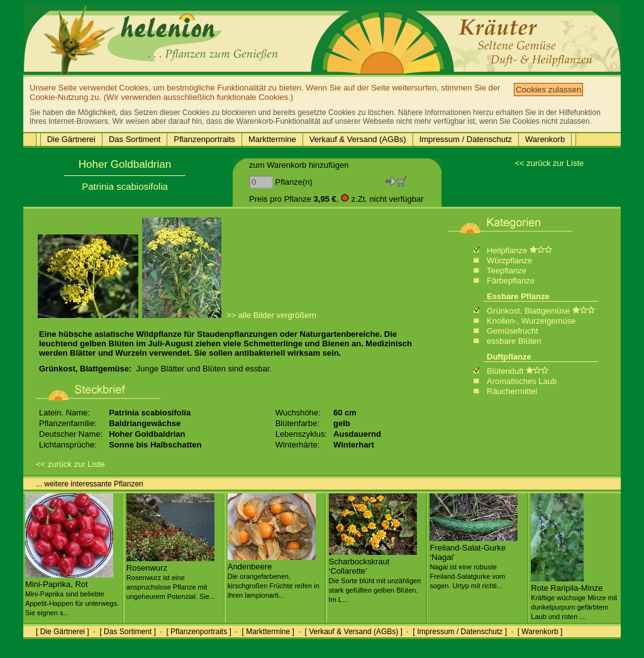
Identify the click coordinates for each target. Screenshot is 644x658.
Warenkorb (545, 139)
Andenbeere (274, 576)
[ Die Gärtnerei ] (63, 632)
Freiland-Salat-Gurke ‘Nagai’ (474, 562)
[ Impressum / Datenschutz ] (460, 632)
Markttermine (272, 139)
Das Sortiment (135, 139)
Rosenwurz (171, 577)
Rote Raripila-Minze (574, 597)
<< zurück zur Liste (549, 163)
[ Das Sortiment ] (127, 632)
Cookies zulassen (548, 90)
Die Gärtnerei (71, 139)
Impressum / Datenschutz (466, 139)
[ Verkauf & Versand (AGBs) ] (354, 632)
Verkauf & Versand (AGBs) (358, 139)
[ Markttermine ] (268, 632)
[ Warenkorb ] (540, 632)
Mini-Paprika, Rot (72, 593)
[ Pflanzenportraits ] (198, 632)
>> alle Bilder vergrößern (271, 315)
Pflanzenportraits (204, 139)
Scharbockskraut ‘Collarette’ (375, 575)
